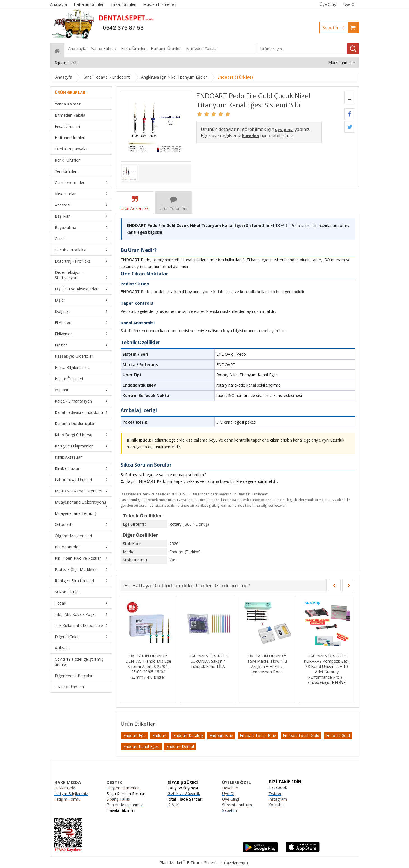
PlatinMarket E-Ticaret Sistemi (189, 863)
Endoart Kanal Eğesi (142, 746)
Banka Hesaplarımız (125, 805)
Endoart (159, 735)
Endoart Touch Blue (258, 735)
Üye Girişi (328, 4)
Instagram (278, 799)
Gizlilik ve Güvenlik (184, 794)
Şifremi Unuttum (237, 805)
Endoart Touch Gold (301, 735)
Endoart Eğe (135, 735)
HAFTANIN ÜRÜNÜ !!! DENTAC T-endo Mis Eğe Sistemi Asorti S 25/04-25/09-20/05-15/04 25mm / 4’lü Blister (148, 666)
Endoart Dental (180, 746)
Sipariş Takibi (118, 799)
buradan (251, 136)
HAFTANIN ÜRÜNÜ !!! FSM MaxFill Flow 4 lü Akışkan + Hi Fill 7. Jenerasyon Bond (267, 664)
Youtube (276, 805)
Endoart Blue (221, 735)
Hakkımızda (65, 788)
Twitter (275, 794)
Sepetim (335, 28)
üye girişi (284, 129)
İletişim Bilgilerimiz (71, 794)
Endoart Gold (338, 735)
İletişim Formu (67, 799)
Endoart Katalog (188, 735)
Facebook (278, 787)
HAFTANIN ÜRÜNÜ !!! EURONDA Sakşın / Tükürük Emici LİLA (208, 661)
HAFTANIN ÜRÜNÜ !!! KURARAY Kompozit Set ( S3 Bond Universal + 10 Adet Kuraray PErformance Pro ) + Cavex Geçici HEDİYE (327, 669)
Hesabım (230, 788)
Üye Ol (349, 4)
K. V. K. (174, 805)
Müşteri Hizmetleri (123, 788)
